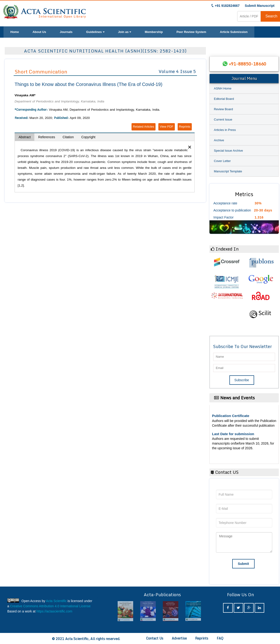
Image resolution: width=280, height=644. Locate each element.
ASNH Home (223, 88)
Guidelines (95, 32)
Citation (68, 137)
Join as (125, 32)
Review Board (223, 109)
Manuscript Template (228, 171)
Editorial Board (224, 99)
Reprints (185, 127)
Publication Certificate (231, 416)
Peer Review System (191, 32)
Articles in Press (225, 130)
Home (15, 32)
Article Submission (234, 32)
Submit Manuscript (260, 6)
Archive (219, 140)
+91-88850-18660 (248, 64)
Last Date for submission (233, 434)
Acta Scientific (56, 601)
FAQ (220, 638)
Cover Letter (222, 161)
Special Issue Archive (228, 151)
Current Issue (223, 119)
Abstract (25, 137)
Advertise (179, 638)
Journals (66, 32)
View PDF (167, 127)
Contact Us (155, 638)
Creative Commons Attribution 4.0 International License (50, 606)
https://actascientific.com (54, 611)
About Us (39, 32)
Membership (154, 32)
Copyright (88, 137)
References (47, 137)
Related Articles (144, 127)
